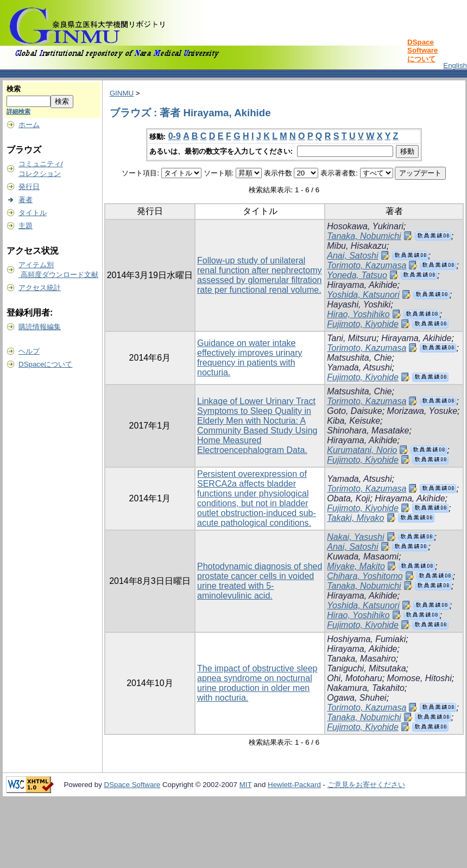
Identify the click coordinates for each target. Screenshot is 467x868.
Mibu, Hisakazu (356, 246)
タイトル (33, 213)
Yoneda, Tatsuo (357, 275)
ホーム (29, 125)
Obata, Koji (348, 498)
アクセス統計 (40, 288)
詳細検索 (18, 111)
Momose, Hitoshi (419, 678)
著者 (26, 200)
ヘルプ (29, 351)
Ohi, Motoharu (354, 678)
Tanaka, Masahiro (361, 659)
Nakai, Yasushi (355, 537)
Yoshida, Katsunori (363, 295)
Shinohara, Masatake (368, 430)
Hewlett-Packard (294, 785)
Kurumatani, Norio (362, 450)
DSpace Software (132, 785)
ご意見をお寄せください (366, 785)
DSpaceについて (45, 364)
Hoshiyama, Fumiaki (366, 639)
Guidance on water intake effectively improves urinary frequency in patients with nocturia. (250, 358)
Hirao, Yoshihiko (358, 314)
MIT (246, 785)
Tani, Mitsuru (352, 338)
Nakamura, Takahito (366, 688)
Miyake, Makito (356, 566)
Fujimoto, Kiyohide (363, 324)
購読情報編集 (40, 327)
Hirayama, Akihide (362, 285)
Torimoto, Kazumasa (367, 265)
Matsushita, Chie (359, 358)
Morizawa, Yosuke (422, 411)
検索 (14, 89)
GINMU (122, 93)
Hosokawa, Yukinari (365, 226)
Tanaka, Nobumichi (364, 236)
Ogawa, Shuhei (356, 698)
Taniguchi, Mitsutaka (366, 668)
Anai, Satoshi (352, 256)
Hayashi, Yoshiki (359, 304)
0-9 (175, 136)
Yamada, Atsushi (359, 367)
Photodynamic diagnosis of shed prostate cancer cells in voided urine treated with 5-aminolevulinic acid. (260, 581)
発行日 (29, 187)
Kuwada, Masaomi (363, 556)
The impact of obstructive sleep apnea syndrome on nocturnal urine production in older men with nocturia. (257, 683)
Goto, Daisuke (354, 411)
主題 (26, 226)
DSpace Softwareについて (422, 51)
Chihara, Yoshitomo (365, 576)
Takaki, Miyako (355, 518)
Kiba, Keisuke (354, 421)
